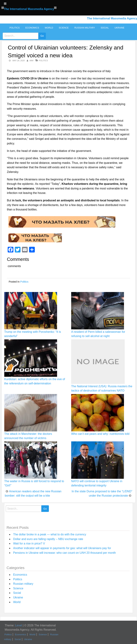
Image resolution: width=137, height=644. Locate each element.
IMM (31, 61)
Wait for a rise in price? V (29, 543)
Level (19, 625)
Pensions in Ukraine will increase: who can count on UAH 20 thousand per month (64, 553)
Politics (15, 28)
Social (105, 28)
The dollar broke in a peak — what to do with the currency (50, 534)
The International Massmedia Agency (29, 9)
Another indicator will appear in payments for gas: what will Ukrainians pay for (62, 548)
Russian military (85, 28)
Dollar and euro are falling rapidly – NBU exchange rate (48, 539)
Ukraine (119, 28)
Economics (32, 28)
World (49, 28)
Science (64, 28)
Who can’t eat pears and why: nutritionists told (100, 434)
